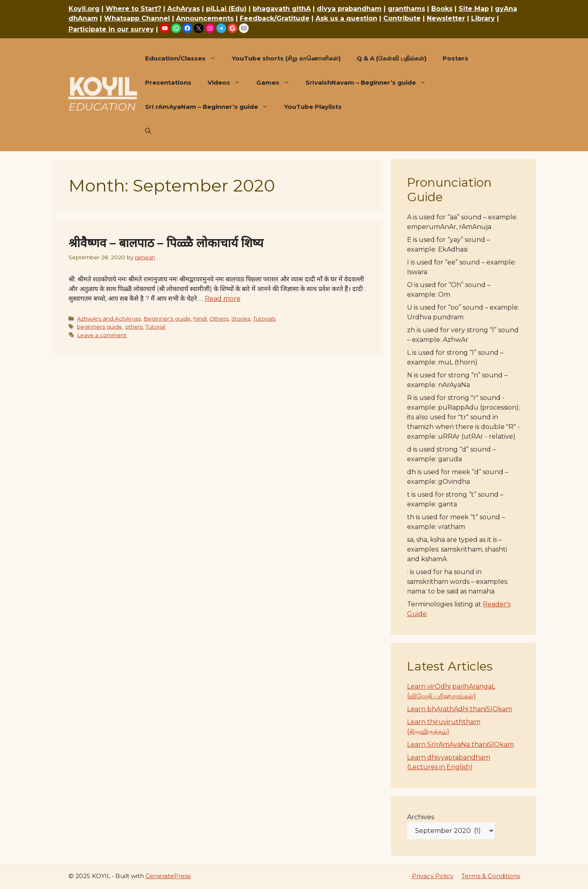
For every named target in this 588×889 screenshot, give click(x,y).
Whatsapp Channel (137, 18)
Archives (421, 817)
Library (483, 18)
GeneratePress (168, 876)
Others (219, 319)
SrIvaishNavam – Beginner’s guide (370, 83)
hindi (200, 319)
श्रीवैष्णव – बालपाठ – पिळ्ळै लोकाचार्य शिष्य (166, 243)
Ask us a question (346, 18)
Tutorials (264, 319)
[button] (148, 131)
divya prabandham (349, 9)
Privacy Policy (433, 876)
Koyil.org (84, 9)
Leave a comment (102, 335)
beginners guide (100, 327)
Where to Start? (133, 9)
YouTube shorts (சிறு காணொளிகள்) (286, 58)
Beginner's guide (167, 319)
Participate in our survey (111, 29)
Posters (455, 58)
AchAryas (184, 9)
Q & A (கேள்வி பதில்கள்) (392, 58)
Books (442, 9)
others (134, 327)
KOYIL (103, 87)
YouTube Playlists (313, 107)
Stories (241, 319)
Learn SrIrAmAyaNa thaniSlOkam (460, 744)
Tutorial (155, 327)
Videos (228, 83)
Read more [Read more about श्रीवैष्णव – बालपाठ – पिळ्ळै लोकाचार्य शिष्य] (223, 299)
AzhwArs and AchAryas (109, 319)
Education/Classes (184, 58)
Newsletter (446, 18)
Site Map (474, 9)
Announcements (205, 18)
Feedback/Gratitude (275, 18)
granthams (406, 9)
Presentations (168, 82)
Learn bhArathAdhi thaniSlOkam (460, 709)
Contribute (402, 18)
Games (277, 83)
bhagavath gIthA (282, 9)
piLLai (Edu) (226, 9)
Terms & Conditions (491, 876)
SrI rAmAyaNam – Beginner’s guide (211, 107)
